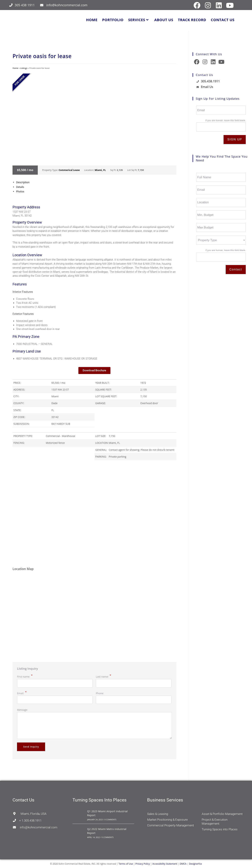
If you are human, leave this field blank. (226, 120)
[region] (94, 513)
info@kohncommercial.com (67, 5)
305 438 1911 (25, 5)
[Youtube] (221, 62)
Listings (24, 68)
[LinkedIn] (213, 62)
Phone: (100, 693)
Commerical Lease (69, 170)
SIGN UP (235, 139)
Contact (236, 269)
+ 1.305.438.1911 (27, 820)
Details (20, 187)
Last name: (103, 677)
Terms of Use (126, 864)
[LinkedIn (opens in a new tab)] (219, 5)
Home (15, 68)
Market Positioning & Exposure (167, 820)
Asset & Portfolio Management (222, 814)
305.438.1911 (210, 81)
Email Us (207, 87)
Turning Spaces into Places (220, 829)
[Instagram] (205, 62)
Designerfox (196, 864)
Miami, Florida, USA (30, 814)
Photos (20, 191)
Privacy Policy (143, 864)
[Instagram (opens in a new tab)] (208, 5)
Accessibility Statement (165, 864)
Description (23, 182)
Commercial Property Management (170, 825)
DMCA (183, 864)
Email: (22, 693)
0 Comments (110, 820)
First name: (25, 677)
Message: (22, 710)
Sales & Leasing (158, 814)
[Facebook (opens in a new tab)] (197, 5)
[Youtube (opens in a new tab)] (229, 5)
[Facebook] (197, 62)
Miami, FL (100, 170)
